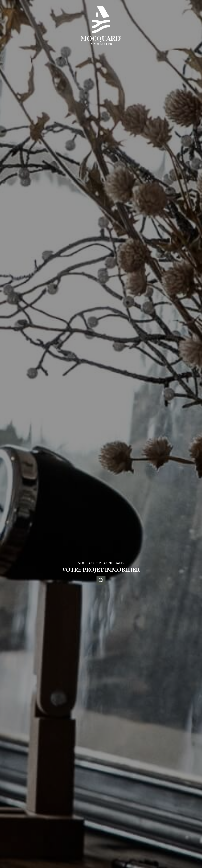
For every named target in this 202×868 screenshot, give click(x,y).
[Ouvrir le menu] (198, 7)
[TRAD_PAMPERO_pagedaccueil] (101, 44)
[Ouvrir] (101, 580)
